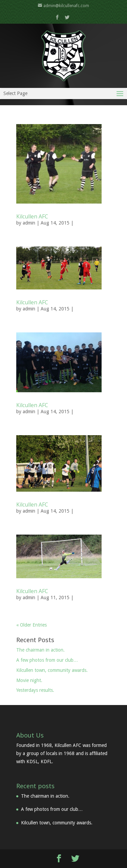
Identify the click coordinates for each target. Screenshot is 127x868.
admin (29, 223)
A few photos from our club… (47, 660)
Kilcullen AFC (32, 216)
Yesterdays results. (35, 690)
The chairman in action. (40, 650)
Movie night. (29, 680)
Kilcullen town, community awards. (52, 670)
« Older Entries (31, 625)
